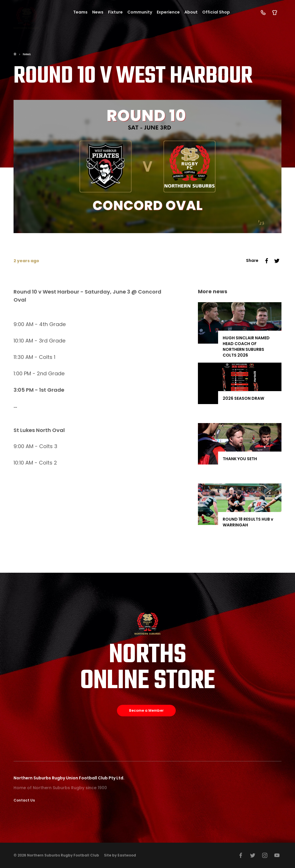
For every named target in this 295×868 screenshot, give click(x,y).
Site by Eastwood (120, 855)
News (27, 54)
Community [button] (140, 12)
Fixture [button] (115, 12)
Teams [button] (80, 12)
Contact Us (24, 800)
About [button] (191, 12)
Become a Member (146, 710)
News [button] (98, 12)
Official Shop (216, 12)
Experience (168, 12)
